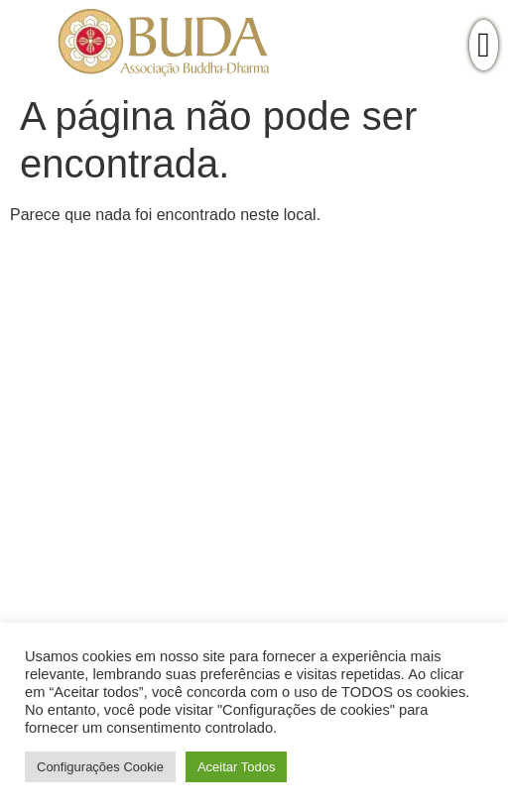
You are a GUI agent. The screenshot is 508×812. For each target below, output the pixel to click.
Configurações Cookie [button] (100, 767)
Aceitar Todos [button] (237, 767)
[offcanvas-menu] (484, 45)
